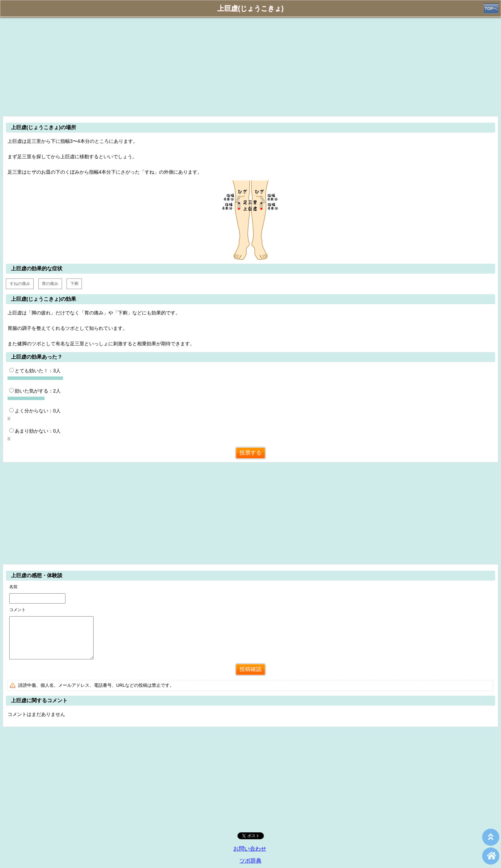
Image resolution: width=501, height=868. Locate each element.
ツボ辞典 (250, 861)
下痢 (74, 284)
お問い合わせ (250, 849)
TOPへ (491, 9)
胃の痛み (50, 284)
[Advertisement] (250, 66)
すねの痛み (20, 284)
